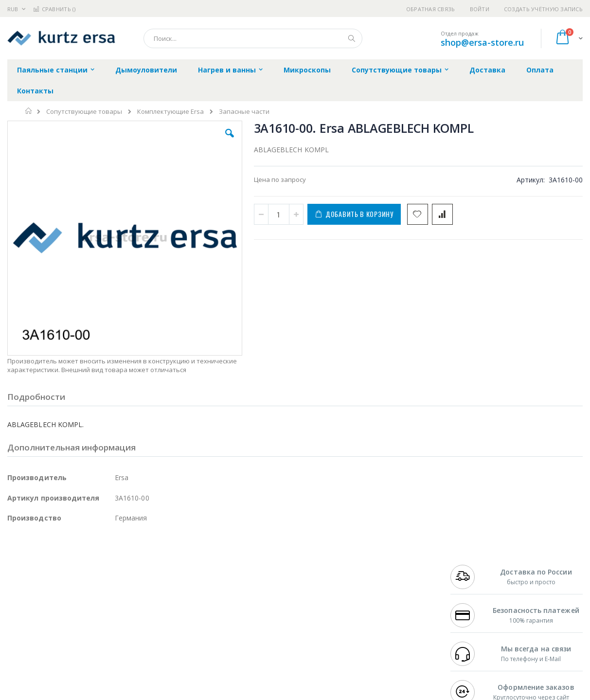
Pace (84, 568)
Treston (19, 634)
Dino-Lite (84, 615)
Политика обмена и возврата (250, 587)
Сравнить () (54, 9)
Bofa (14, 577)
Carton (116, 615)
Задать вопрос (227, 634)
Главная (29, 111)
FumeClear (46, 577)
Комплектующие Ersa (170, 112)
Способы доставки (381, 587)
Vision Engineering (35, 615)
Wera (83, 653)
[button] (171, 141)
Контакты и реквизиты (388, 568)
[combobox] (253, 38)
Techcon (90, 634)
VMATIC (123, 634)
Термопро (116, 577)
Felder (86, 596)
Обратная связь (431, 9)
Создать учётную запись (543, 9)
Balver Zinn (24, 596)
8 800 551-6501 (475, 596)
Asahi (112, 596)
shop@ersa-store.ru (482, 42)
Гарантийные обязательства (249, 568)
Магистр (153, 577)
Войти (480, 9)
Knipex (55, 653)
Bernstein (22, 653)
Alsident (140, 568)
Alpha (59, 596)
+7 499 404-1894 (473, 568)
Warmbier (54, 634)
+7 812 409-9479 (473, 577)
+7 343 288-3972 (473, 587)
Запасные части (244, 112)
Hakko (17, 568)
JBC (63, 568)
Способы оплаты (378, 606)
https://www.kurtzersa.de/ (161, 693)
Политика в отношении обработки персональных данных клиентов (258, 611)
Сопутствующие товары (84, 112)
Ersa (42, 568)
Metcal (81, 577)
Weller (110, 568)
